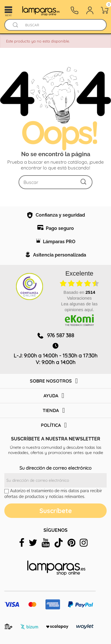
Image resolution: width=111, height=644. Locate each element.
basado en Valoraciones (79, 295)
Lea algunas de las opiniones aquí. (79, 307)
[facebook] (22, 543)
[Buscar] (61, 25)
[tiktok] (59, 543)
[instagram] (84, 543)
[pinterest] (71, 543)
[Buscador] (15, 25)
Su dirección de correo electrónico (55, 468)
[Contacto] (74, 10)
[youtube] (46, 543)
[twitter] (33, 543)
